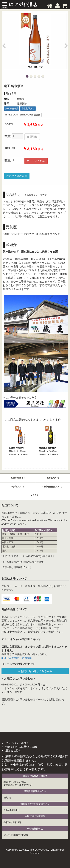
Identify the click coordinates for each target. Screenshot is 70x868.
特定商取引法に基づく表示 (21, 747)
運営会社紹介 (13, 750)
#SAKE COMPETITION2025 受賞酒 (23, 115)
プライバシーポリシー (18, 743)
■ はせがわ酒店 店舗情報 (17, 658)
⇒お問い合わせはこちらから (35, 671)
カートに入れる (36, 161)
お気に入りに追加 (17, 176)
